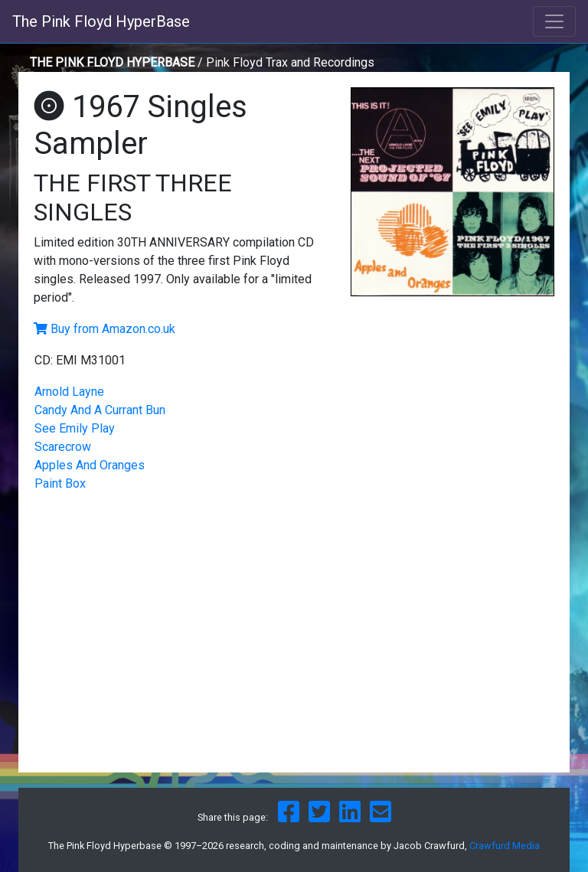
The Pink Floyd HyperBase (101, 21)
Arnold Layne (69, 392)
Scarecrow (63, 447)
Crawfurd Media (505, 846)
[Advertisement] (452, 410)
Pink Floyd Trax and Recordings (290, 62)
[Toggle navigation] (554, 21)
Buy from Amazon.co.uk (113, 329)
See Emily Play (75, 428)
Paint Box (60, 483)
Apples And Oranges (90, 465)
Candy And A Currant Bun (100, 410)
